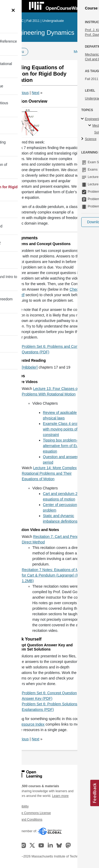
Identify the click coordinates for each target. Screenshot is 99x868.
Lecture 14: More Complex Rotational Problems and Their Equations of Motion (49, 473)
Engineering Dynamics (43, 33)
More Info (81, 52)
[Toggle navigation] (10, 6)
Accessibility (20, 806)
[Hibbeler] (30, 367)
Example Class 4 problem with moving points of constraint (64, 429)
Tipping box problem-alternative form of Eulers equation (64, 446)
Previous (21, 93)
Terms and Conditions (27, 820)
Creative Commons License (31, 813)
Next (36, 93)
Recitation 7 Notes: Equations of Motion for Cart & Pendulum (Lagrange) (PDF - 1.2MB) (54, 575)
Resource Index (32, 724)
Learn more (60, 796)
